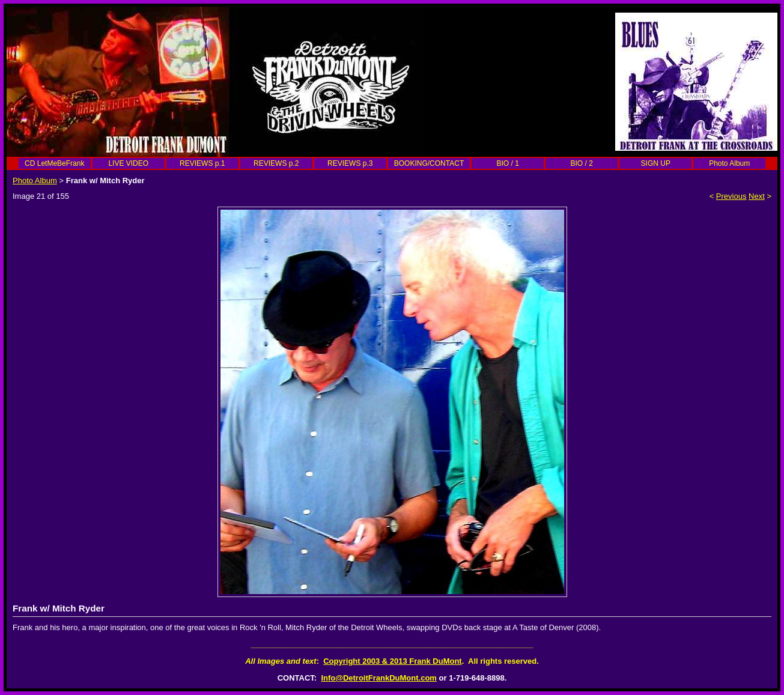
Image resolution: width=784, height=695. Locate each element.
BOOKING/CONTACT (429, 163)
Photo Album (729, 163)
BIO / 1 (508, 163)
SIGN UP (656, 163)
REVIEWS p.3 (350, 163)
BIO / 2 (582, 163)
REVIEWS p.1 (202, 163)
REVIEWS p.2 (276, 163)
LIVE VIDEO (128, 163)
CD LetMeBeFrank (54, 163)
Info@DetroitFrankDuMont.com (379, 678)
